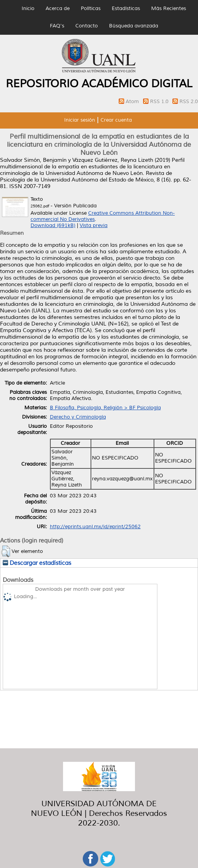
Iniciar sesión (80, 120)
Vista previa (94, 225)
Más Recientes (169, 8)
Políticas (91, 8)
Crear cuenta (116, 120)
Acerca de (58, 8)
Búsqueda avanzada (134, 26)
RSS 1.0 (160, 102)
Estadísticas (126, 8)
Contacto (87, 26)
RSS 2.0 (189, 102)
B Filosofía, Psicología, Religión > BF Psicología (105, 408)
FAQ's (57, 26)
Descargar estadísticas (37, 563)
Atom (133, 102)
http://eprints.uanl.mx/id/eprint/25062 (95, 527)
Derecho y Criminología (78, 417)
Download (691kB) (53, 225)
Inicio (28, 8)
